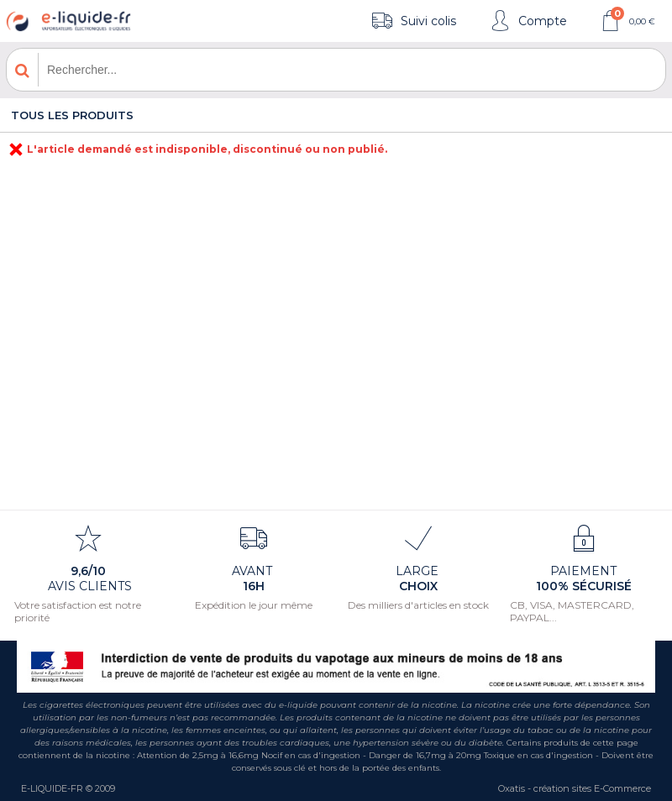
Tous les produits (72, 115)
